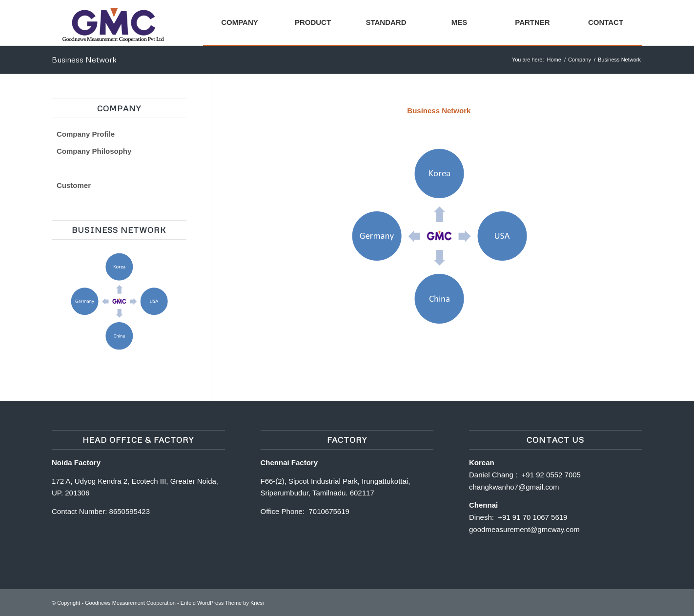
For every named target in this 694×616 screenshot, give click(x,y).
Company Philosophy (94, 151)
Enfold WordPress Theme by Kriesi (222, 603)
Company (580, 60)
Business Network (84, 60)
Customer (74, 185)
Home (554, 60)
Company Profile (86, 134)
